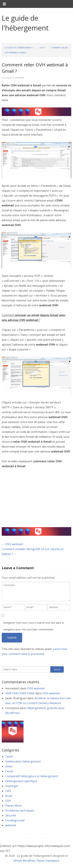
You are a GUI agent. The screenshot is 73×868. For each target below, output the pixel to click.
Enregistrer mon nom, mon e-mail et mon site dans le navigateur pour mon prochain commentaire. (33, 626)
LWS (8, 791)
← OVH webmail (12, 544)
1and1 (9, 757)
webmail (11, 825)
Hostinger (12, 786)
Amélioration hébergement (23, 761)
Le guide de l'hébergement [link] (25, 23)
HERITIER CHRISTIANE (20, 693)
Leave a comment (15, 78)
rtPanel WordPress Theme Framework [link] (36, 861)
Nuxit (9, 796)
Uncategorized (15, 820)
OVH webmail (36, 688)
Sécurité (11, 815)
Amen (9, 766)
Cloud (9, 771)
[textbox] (36, 591)
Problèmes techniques (20, 811)
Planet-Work (14, 806)
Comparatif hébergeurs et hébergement (32, 776)
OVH (8, 801)
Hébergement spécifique (21, 781)
